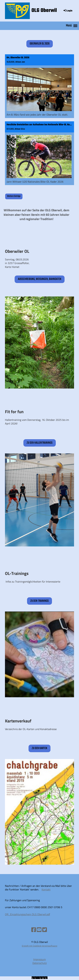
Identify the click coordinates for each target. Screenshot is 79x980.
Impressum (39, 959)
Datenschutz (40, 963)
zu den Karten (39, 748)
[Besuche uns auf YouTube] (39, 930)
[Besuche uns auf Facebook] (34, 930)
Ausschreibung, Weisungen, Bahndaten (40, 279)
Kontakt (46, 889)
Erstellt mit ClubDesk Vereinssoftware (40, 946)
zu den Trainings (39, 601)
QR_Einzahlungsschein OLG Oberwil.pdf (27, 914)
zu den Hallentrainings (40, 443)
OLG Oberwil (44, 11)
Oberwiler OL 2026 (40, 44)
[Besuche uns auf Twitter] (45, 930)
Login (68, 11)
